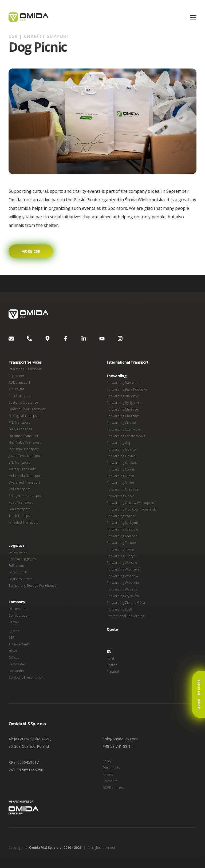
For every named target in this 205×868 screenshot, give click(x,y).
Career (14, 631)
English (112, 665)
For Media (16, 671)
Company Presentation (26, 678)
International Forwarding (125, 616)
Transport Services (25, 362)
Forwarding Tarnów (122, 543)
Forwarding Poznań (121, 516)
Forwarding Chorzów (123, 416)
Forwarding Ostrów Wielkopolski (131, 503)
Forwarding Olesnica (122, 489)
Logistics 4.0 (18, 572)
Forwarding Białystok (123, 396)
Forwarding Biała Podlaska (127, 389)
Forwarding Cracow (122, 423)
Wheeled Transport (23, 522)
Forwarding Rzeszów (122, 529)
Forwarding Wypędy (122, 589)
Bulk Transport (20, 396)
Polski (111, 658)
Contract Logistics (22, 559)
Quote (112, 629)
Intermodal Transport (25, 369)
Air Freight (16, 389)
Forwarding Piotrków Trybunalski (132, 509)
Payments (110, 781)
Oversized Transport (24, 482)
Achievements (19, 644)
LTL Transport (19, 462)
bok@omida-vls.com (120, 739)
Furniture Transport (23, 436)
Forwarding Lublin (120, 476)
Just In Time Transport (25, 456)
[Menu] (193, 17)
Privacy (108, 774)
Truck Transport (21, 516)
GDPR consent (113, 788)
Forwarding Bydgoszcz (124, 403)
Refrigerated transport (26, 496)
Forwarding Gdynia (121, 456)
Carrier (14, 622)
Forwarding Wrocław (122, 576)
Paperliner (16, 376)
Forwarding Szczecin (122, 536)
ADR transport (19, 382)
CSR (11, 638)
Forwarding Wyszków (123, 596)
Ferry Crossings (20, 429)
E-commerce (18, 552)
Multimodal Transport (25, 476)
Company (17, 602)
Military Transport (22, 469)
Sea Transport (19, 509)
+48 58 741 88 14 (118, 746)
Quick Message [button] (199, 694)
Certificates (17, 664)
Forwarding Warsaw (122, 563)
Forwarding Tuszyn (121, 556)
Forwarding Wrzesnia (123, 583)
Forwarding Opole (121, 496)
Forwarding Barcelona (124, 383)
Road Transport (21, 502)
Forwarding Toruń (120, 549)
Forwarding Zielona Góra (126, 603)
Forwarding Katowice (123, 463)
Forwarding (117, 376)
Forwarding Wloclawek (124, 569)
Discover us (17, 609)
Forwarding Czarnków (123, 429)
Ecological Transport (24, 416)
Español (113, 672)
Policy (107, 761)
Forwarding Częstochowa (126, 436)
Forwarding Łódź (120, 609)
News (13, 651)
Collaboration (19, 615)
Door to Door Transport (27, 409)
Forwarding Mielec (121, 483)
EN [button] (109, 651)
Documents (111, 768)
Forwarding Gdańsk (122, 449)
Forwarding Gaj (118, 443)
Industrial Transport (24, 449)
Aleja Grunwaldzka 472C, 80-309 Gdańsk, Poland (30, 743)
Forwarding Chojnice (122, 409)
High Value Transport (25, 442)
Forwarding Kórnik (121, 469)
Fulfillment (16, 566)
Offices (14, 658)
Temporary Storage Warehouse (32, 586)
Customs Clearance (23, 402)
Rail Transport (19, 489)
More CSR (31, 251)
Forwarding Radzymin (123, 523)
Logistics (17, 545)
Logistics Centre (21, 579)
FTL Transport (19, 422)
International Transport (128, 362)
